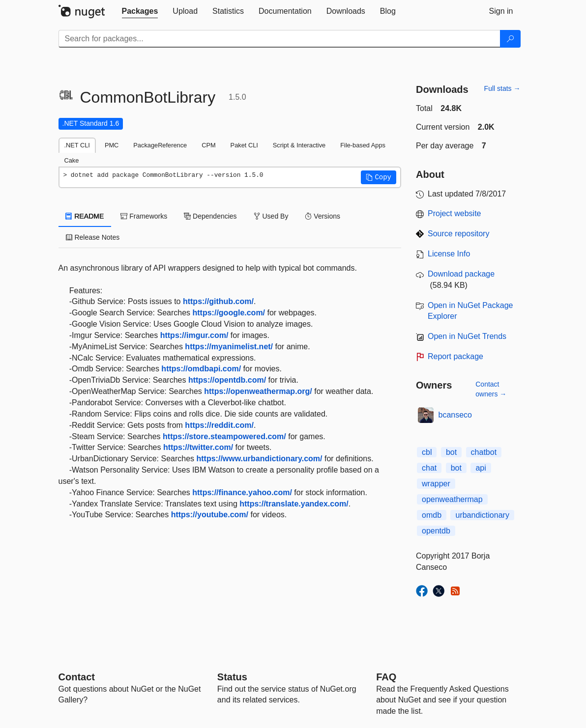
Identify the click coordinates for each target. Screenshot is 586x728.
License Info (449, 254)
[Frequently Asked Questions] (386, 677)
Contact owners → (491, 389)
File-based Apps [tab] (363, 145)
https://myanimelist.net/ (229, 347)
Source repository (458, 234)
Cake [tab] (72, 160)
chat (429, 468)
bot (451, 452)
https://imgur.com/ (194, 335)
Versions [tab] (322, 216)
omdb (432, 515)
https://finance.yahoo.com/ (242, 492)
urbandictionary (482, 515)
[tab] (140, 11)
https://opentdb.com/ (227, 380)
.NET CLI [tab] (77, 145)
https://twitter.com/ (198, 447)
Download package (461, 274)
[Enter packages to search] (279, 39)
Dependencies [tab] (210, 216)
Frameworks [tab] (144, 216)
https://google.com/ (229, 313)
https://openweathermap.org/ (258, 391)
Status (232, 677)
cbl (427, 452)
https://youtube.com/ (210, 515)
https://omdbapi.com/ (201, 369)
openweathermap (452, 499)
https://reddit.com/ (219, 425)
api (481, 468)
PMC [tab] (112, 145)
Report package (455, 356)
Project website (454, 213)
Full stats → (502, 88)
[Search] (510, 39)
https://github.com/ (218, 301)
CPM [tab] (208, 145)
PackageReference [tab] (160, 145)
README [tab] (85, 216)
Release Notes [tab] (93, 237)
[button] (379, 177)
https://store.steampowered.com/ (224, 436)
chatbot (484, 452)
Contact (77, 677)
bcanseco (455, 415)
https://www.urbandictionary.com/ (260, 459)
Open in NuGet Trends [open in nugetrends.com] (467, 336)
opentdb (436, 531)
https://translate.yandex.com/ (294, 504)
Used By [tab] (271, 216)
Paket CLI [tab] (244, 145)
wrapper (436, 484)
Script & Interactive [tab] (299, 145)
